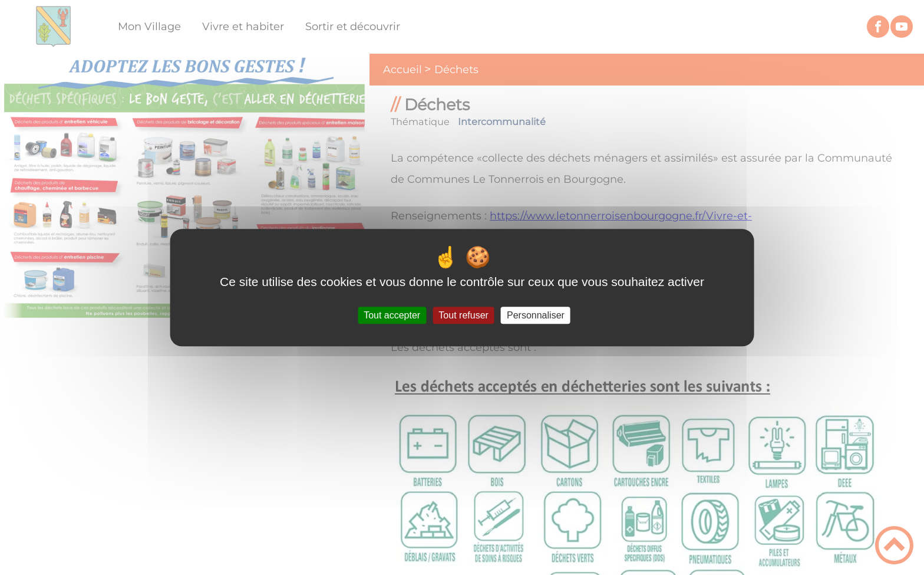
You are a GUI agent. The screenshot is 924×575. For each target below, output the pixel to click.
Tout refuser (463, 315)
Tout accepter (392, 315)
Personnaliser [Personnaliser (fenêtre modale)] (536, 315)
